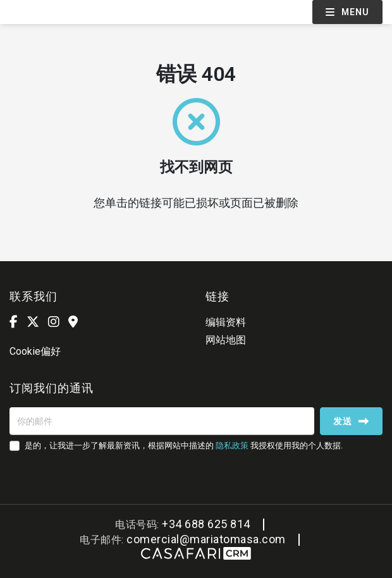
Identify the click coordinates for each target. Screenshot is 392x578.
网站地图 (226, 340)
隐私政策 (232, 446)
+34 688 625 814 (206, 524)
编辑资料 (226, 322)
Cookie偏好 (35, 351)
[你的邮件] (162, 421)
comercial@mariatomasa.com (206, 539)
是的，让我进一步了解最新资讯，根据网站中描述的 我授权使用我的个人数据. (184, 446)
